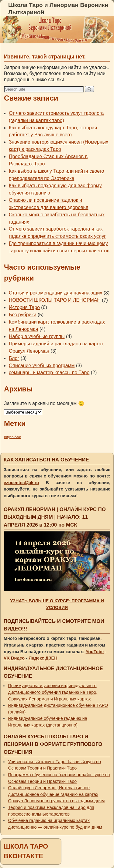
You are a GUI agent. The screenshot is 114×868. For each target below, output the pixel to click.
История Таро (24, 307)
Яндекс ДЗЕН (43, 658)
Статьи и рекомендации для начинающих (55, 293)
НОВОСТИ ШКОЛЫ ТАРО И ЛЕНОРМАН (55, 300)
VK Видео (14, 658)
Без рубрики (22, 315)
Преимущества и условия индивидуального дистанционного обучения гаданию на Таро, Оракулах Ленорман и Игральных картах (53, 692)
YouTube (95, 652)
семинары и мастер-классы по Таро (49, 372)
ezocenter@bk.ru (21, 483)
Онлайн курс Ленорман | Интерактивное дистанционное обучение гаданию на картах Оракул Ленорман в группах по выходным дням (56, 794)
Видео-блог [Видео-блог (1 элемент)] (12, 437)
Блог (14, 358)
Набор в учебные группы (37, 336)
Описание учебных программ (42, 366)
